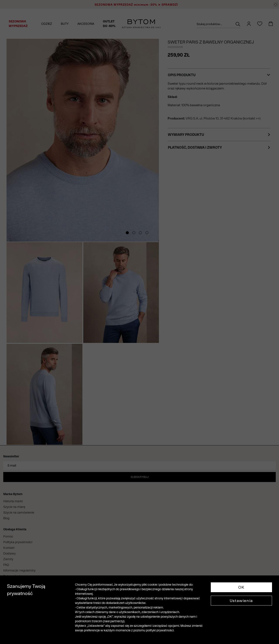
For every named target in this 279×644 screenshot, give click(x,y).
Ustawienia (241, 601)
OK (241, 587)
